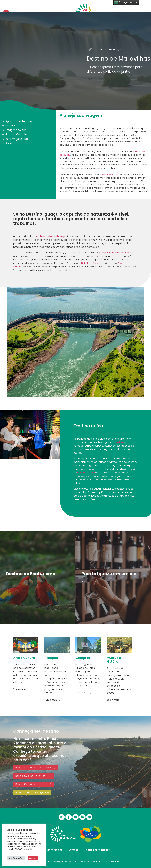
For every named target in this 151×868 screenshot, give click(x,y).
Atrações (51, 658)
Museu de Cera (86, 473)
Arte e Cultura (24, 658)
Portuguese (123, 2)
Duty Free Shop (90, 263)
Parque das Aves (109, 175)
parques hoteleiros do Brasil (115, 253)
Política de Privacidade (97, 850)
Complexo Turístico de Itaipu (50, 236)
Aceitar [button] (33, 858)
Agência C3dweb (109, 862)
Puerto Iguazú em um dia (109, 574)
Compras (83, 658)
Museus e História (114, 660)
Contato (73, 850)
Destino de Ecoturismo (31, 574)
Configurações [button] (16, 858)
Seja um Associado (52, 850)
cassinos (119, 442)
